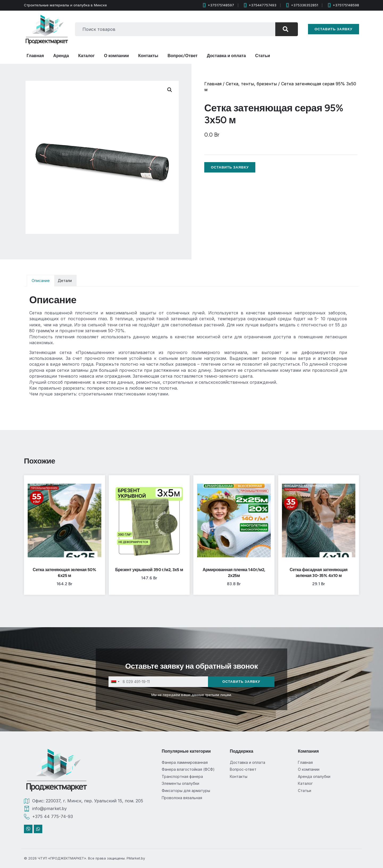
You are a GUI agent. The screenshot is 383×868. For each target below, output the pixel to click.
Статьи (263, 56)
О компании (116, 56)
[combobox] (175, 29)
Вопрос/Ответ (183, 56)
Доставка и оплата (226, 56)
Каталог (86, 56)
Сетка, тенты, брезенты (251, 84)
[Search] (287, 29)
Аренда (61, 56)
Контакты (148, 56)
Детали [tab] (65, 281)
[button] (170, 90)
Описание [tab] (41, 281)
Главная (35, 56)
